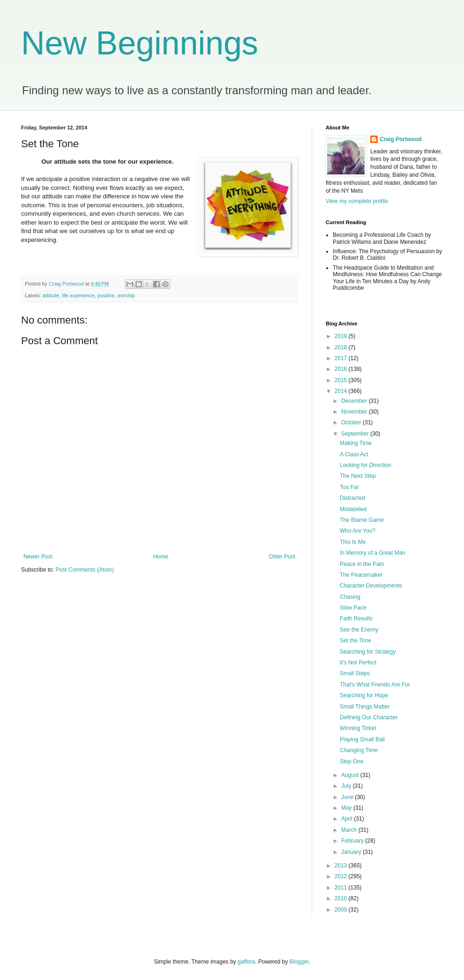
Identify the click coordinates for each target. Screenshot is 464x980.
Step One (352, 761)
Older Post (282, 557)
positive (106, 295)
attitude (51, 295)
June (348, 797)
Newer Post (38, 557)
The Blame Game (362, 520)
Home (161, 557)
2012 (342, 876)
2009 (342, 910)
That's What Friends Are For (375, 685)
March (350, 830)
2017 (342, 358)
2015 (342, 380)
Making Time (356, 443)
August (351, 775)
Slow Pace (353, 608)
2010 (342, 898)
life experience (78, 295)
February (353, 841)
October (352, 422)
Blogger (299, 962)
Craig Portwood (400, 139)
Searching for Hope (364, 695)
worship (126, 295)
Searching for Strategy (368, 652)
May (347, 808)
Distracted (352, 498)
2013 (342, 866)
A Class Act (354, 454)
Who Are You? (358, 531)
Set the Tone (355, 641)
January (352, 852)
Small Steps (355, 673)
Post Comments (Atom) (85, 570)
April (348, 819)
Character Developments (371, 586)
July (347, 786)
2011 (342, 888)
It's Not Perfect (358, 663)
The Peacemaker (361, 575)
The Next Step (358, 476)
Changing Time (359, 750)
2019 (342, 336)
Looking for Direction (366, 465)
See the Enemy (359, 630)
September (356, 434)
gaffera (246, 962)
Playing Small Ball (362, 739)
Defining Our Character (369, 717)
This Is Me (353, 542)
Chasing (350, 597)
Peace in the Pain (362, 564)
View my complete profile (357, 201)
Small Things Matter (365, 707)
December (355, 401)
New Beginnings (140, 43)
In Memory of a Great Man (373, 553)
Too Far (349, 487)
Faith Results (356, 618)
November (355, 412)
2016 (342, 369)
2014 (342, 391)
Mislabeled (353, 509)
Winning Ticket (358, 728)
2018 (342, 347)
